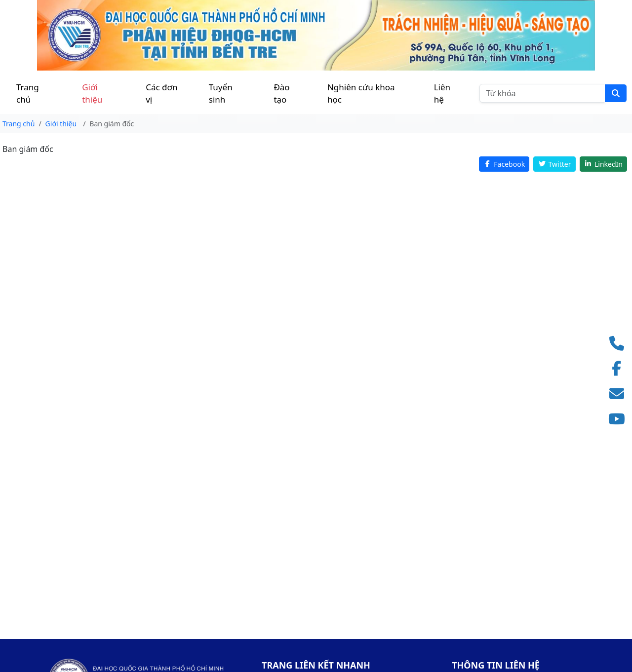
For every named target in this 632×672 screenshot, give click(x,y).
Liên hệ (442, 93)
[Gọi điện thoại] (620, 344)
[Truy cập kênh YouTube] (620, 419)
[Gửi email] (620, 394)
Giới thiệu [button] (92, 93)
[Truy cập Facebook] (620, 369)
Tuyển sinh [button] (221, 93)
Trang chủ (28, 93)
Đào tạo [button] (281, 93)
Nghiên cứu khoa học (361, 93)
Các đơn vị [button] (161, 93)
